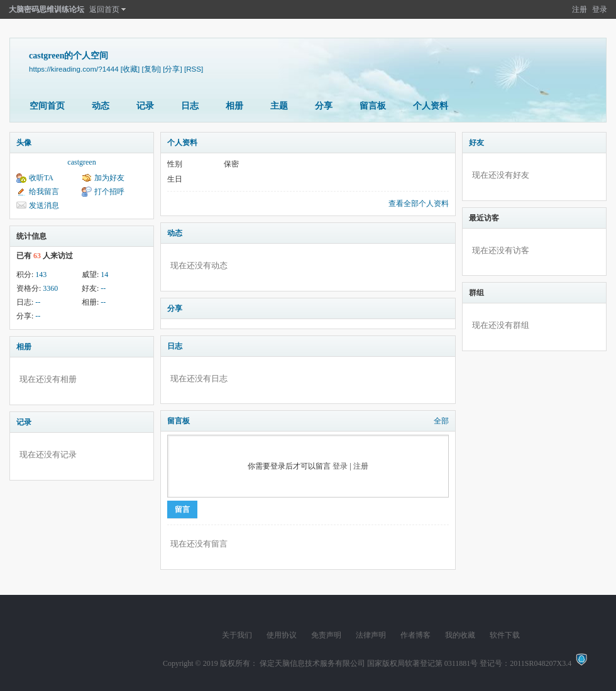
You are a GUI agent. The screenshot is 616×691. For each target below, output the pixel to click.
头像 (24, 143)
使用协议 (282, 635)
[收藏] (130, 69)
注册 (580, 9)
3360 (50, 288)
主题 (279, 106)
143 (41, 275)
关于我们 (237, 635)
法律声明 (371, 635)
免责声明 (326, 635)
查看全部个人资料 (419, 204)
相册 (234, 106)
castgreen (81, 162)
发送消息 (44, 205)
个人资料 (431, 106)
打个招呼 (109, 192)
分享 (324, 106)
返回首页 (104, 9)
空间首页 (47, 106)
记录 (145, 106)
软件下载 (505, 635)
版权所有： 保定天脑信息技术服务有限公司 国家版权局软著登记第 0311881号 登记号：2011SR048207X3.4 (398, 663)
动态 (101, 106)
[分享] (172, 69)
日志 (190, 106)
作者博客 (415, 635)
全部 (441, 421)
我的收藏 (460, 635)
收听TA (41, 178)
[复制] (151, 69)
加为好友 (109, 178)
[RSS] (194, 69)
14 (104, 275)
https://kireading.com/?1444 (74, 69)
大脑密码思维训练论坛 (47, 9)
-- (103, 288)
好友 (476, 143)
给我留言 (44, 192)
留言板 (373, 106)
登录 (600, 9)
